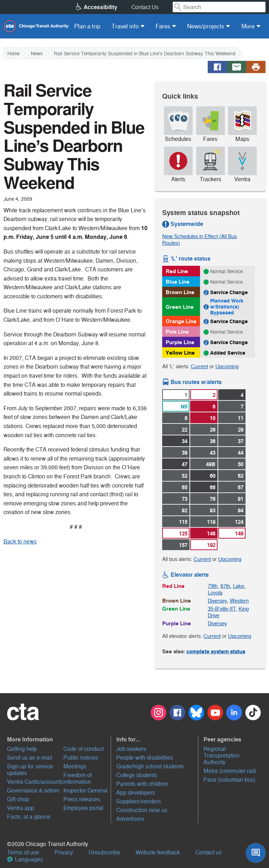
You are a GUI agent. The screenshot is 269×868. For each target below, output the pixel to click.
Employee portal (83, 808)
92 (185, 510)
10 (213, 418)
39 (185, 453)
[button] (58, 739)
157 (183, 545)
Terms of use (23, 852)
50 (241, 464)
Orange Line (181, 321)
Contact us (209, 852)
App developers (136, 793)
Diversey (217, 601)
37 (241, 441)
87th (225, 586)
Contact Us (145, 7)
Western (239, 601)
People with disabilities (145, 758)
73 (185, 499)
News (37, 54)
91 (241, 499)
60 (213, 476)
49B (211, 464)
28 (213, 430)
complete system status (216, 651)
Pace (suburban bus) (229, 780)
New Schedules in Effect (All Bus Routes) (199, 240)
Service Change (229, 292)
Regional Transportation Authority (222, 756)
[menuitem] (87, 26)
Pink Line (177, 332)
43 (213, 453)
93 (213, 510)
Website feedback (158, 852)
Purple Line (180, 342)
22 (185, 430)
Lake (239, 586)
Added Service (228, 353)
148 (239, 533)
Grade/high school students (150, 766)
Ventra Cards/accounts (35, 782)
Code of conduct (84, 749)
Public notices (81, 758)
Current (199, 366)
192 (211, 545)
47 (185, 464)
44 (241, 453)
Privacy (64, 852)
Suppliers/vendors (139, 801)
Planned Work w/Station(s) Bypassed (227, 307)
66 (213, 487)
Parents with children (142, 784)
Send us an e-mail (29, 758)
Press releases (82, 799)
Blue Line (178, 282)
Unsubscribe (104, 852)
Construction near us (142, 810)
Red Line (177, 271)
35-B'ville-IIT (222, 609)
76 (213, 499)
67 (241, 487)
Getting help (22, 749)
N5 (184, 407)
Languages (25, 859)
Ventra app (20, 808)
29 (241, 430)
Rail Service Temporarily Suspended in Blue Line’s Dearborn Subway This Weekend (145, 54)
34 (185, 441)
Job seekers (131, 749)
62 (241, 476)
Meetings (75, 766)
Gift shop (18, 799)
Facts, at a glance (29, 817)
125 (183, 533)
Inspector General (85, 791)
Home (13, 54)
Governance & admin (33, 791)
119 (211, 522)
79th (213, 586)
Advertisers (130, 819)
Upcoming (227, 366)
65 (185, 487)
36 (213, 441)
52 (185, 476)
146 (211, 533)
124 (239, 522)
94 (241, 510)
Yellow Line (180, 353)
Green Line (180, 307)
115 (183, 522)
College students (137, 775)
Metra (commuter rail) (230, 771)
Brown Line (180, 292)
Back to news (20, 542)
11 (241, 418)
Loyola (215, 593)
